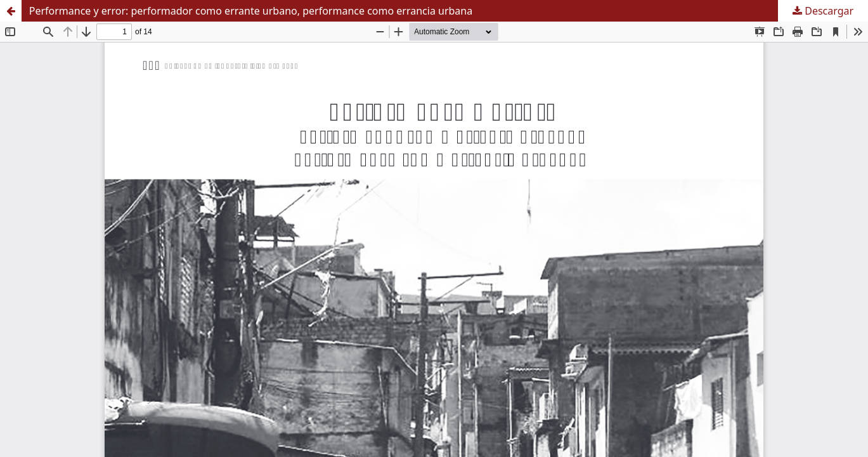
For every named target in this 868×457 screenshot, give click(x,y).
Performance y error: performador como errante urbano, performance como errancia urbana (251, 11)
